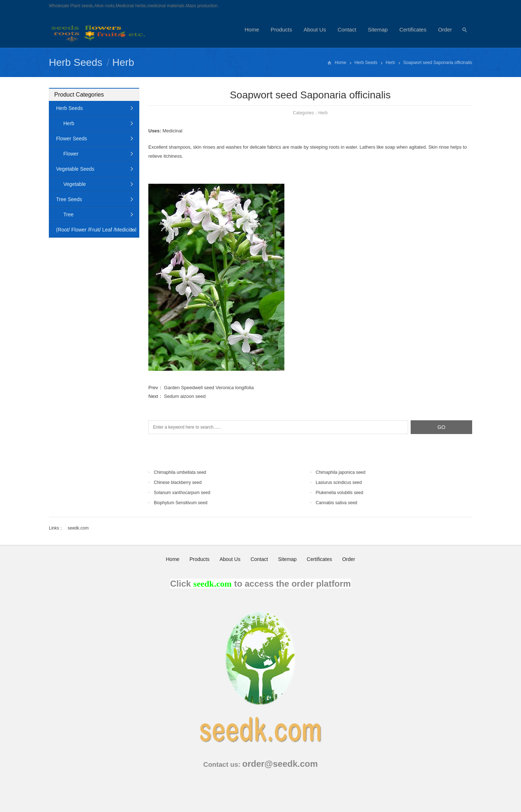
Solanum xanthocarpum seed (182, 493)
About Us (315, 29)
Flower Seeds (72, 139)
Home (252, 29)
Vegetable (75, 184)
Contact (347, 29)
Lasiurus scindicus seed (339, 482)
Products (281, 29)
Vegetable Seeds (75, 169)
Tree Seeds (69, 199)
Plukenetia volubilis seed (340, 493)
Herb (123, 62)
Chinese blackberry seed (178, 482)
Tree (68, 214)
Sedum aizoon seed (185, 396)
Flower (71, 154)
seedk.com (78, 528)
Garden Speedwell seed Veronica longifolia (209, 388)
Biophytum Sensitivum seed (181, 503)
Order (445, 29)
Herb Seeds (76, 62)
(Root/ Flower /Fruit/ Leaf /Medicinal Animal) (93, 232)
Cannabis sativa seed (337, 503)
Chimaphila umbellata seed (180, 472)
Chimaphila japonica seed (341, 472)
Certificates (413, 29)
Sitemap (378, 29)
